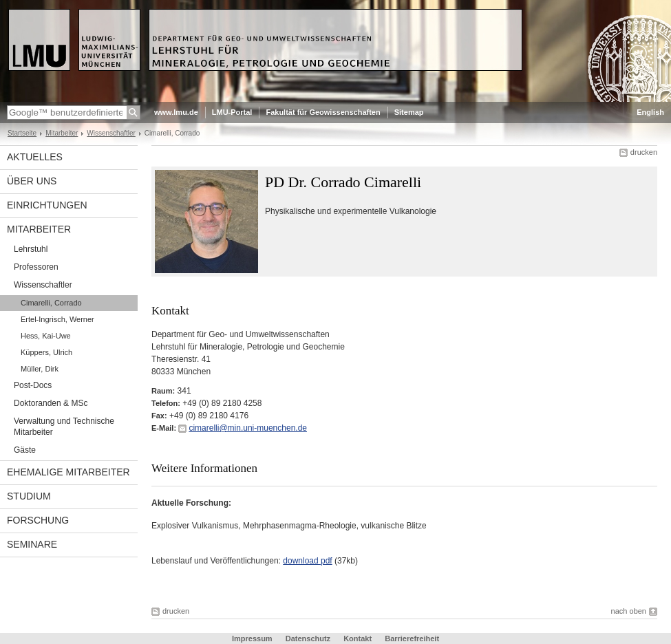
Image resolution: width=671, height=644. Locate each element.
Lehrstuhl (31, 249)
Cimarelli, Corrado (51, 303)
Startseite (22, 133)
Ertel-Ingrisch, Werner (57, 319)
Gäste (25, 450)
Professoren (36, 267)
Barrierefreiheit (412, 638)
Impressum (252, 638)
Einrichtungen (47, 205)
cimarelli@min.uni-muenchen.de (248, 428)
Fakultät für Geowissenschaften (323, 112)
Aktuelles (35, 157)
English (650, 112)
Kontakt (358, 638)
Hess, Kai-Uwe (46, 336)
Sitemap (409, 112)
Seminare (32, 544)
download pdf (307, 561)
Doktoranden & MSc (51, 403)
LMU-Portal (232, 112)
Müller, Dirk (40, 369)
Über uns (32, 181)
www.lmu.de (176, 112)
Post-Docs (33, 385)
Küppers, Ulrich (46, 352)
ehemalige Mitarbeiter (68, 472)
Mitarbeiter (62, 133)
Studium (29, 496)
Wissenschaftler (111, 133)
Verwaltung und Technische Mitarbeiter (64, 427)
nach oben (629, 611)
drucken (644, 152)
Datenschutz (308, 638)
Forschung (38, 520)
